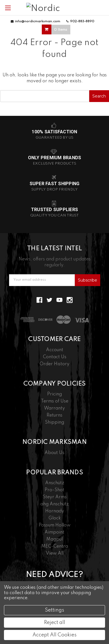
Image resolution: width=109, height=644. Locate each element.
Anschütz (55, 483)
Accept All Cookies (54, 635)
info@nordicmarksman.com (35, 21)
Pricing (54, 394)
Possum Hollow (55, 525)
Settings (54, 610)
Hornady (55, 511)
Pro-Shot (54, 490)
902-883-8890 (80, 21)
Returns (54, 415)
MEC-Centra (55, 546)
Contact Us (55, 357)
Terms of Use (55, 401)
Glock (55, 518)
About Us (54, 453)
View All (55, 554)
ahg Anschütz (54, 504)
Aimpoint (54, 532)
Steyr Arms (55, 497)
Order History (54, 364)
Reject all (55, 623)
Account (55, 350)
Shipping (54, 422)
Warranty (54, 408)
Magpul (54, 539)
